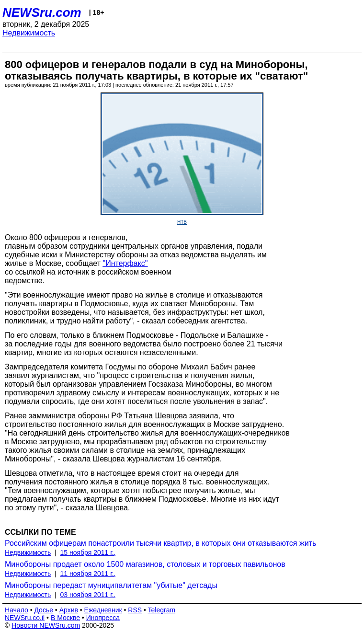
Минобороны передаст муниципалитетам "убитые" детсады (111, 585)
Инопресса (103, 618)
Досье (44, 610)
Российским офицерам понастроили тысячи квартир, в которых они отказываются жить (160, 543)
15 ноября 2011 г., (88, 552)
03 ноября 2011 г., (88, 595)
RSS (135, 610)
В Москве (65, 618)
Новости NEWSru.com (46, 625)
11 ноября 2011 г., (88, 574)
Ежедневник (103, 610)
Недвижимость (29, 33)
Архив (69, 610)
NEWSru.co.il (25, 618)
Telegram (162, 610)
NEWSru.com (42, 12)
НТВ (182, 222)
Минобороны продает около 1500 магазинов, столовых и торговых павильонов (145, 564)
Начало (17, 610)
